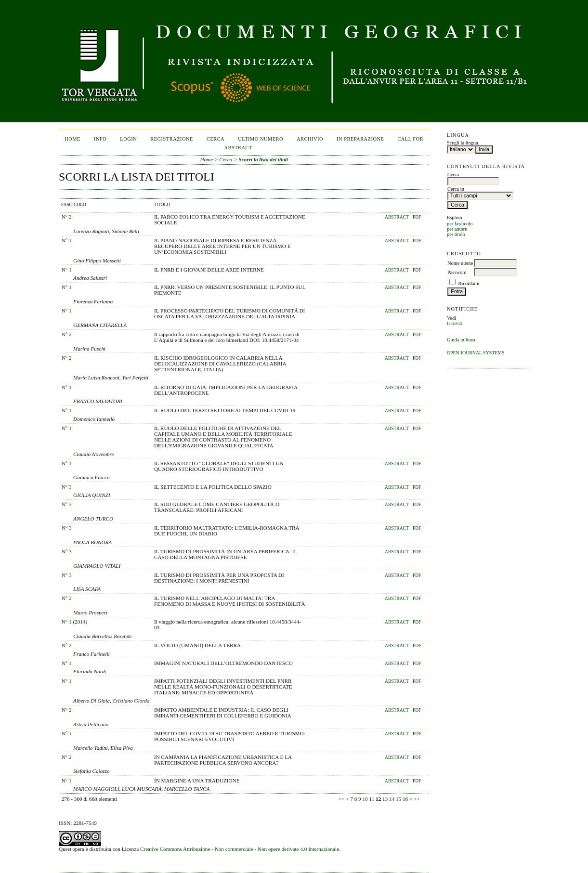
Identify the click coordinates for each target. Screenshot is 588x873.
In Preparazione (360, 139)
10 (365, 799)
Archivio (310, 139)
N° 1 (67, 240)
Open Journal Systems (476, 353)
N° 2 (67, 217)
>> (417, 799)
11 (372, 799)
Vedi (451, 318)
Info (100, 139)
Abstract (397, 217)
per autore (457, 229)
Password (457, 272)
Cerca (216, 139)
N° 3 (67, 487)
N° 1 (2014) (75, 622)
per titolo (456, 234)
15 (399, 799)
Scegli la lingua (463, 143)
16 (405, 799)
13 (385, 799)
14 (392, 799)
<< (342, 799)
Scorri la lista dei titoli (263, 159)
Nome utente (460, 263)
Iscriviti (455, 323)
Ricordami (469, 283)
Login (128, 139)
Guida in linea (461, 340)
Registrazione (172, 139)
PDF (417, 217)
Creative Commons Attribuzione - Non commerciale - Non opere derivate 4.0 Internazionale (240, 849)
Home (72, 139)
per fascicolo (460, 224)
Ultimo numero (261, 139)
